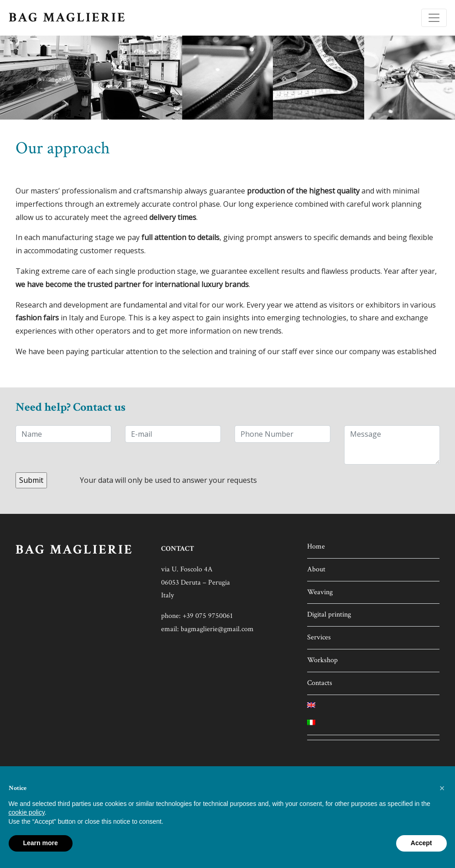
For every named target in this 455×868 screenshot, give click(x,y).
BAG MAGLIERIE (68, 18)
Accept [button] (421, 843)
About (316, 569)
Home (316, 546)
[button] (442, 788)
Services (319, 637)
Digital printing (329, 614)
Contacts (320, 683)
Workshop (322, 660)
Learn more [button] (41, 843)
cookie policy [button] (27, 812)
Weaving (320, 592)
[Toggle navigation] (434, 18)
